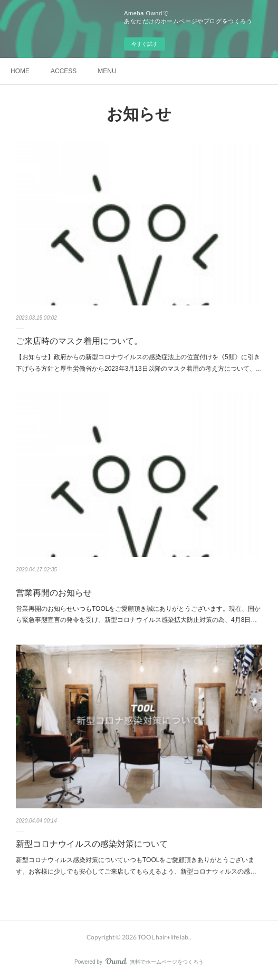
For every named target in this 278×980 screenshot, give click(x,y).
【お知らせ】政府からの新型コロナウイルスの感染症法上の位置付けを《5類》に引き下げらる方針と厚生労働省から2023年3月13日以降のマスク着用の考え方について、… (139, 363)
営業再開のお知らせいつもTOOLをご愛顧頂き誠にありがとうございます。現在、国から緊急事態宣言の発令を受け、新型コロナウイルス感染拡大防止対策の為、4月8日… (138, 615)
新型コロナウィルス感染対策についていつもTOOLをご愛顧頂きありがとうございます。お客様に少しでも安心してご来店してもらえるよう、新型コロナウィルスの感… (136, 866)
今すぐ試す (145, 44)
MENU (107, 71)
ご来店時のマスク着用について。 (79, 341)
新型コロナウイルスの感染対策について (92, 844)
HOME (20, 71)
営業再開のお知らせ (54, 593)
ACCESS (64, 71)
